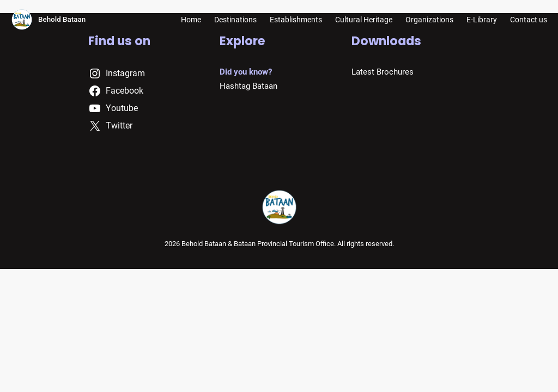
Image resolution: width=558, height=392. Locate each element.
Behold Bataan (62, 19)
